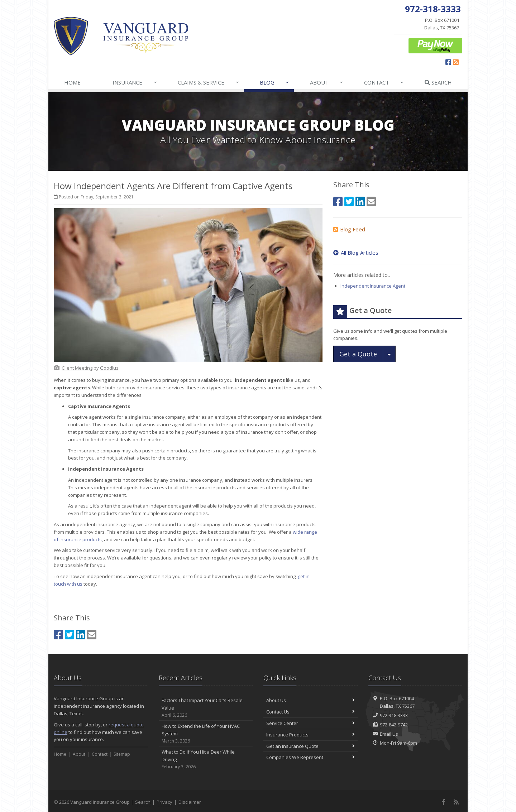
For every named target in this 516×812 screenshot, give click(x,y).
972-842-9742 (394, 725)
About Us (310, 700)
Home (72, 82)
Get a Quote (358, 354)
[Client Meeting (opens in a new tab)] (77, 368)
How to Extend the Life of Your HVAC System (206, 734)
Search (438, 82)
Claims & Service (209, 82)
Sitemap (122, 754)
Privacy (164, 802)
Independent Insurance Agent (373, 286)
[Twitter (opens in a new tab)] (70, 635)
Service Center (310, 723)
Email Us (389, 734)
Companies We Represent (310, 757)
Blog (275, 82)
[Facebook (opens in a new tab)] (448, 62)
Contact (384, 82)
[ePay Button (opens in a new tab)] (435, 45)
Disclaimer (190, 802)
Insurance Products (310, 735)
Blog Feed (349, 229)
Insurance (135, 82)
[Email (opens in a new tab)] (92, 635)
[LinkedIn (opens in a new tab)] (81, 635)
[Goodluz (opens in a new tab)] (109, 368)
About (327, 82)
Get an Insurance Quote (310, 746)
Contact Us (310, 712)
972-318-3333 (394, 715)
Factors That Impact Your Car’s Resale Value (206, 708)
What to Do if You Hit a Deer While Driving (206, 759)
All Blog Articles (356, 253)
